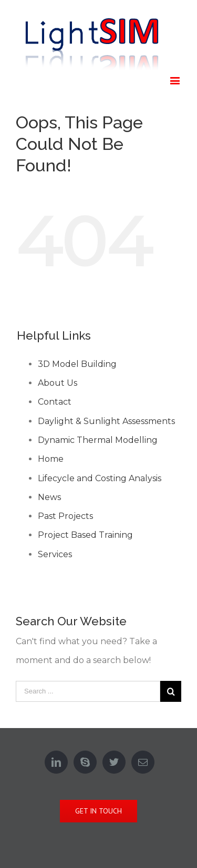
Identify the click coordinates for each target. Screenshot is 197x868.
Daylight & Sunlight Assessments (106, 421)
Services (55, 554)
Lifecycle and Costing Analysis (100, 478)
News (49, 497)
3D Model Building (77, 364)
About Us (58, 383)
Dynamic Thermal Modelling (98, 440)
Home (51, 459)
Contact (55, 402)
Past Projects (65, 516)
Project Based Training (85, 535)
